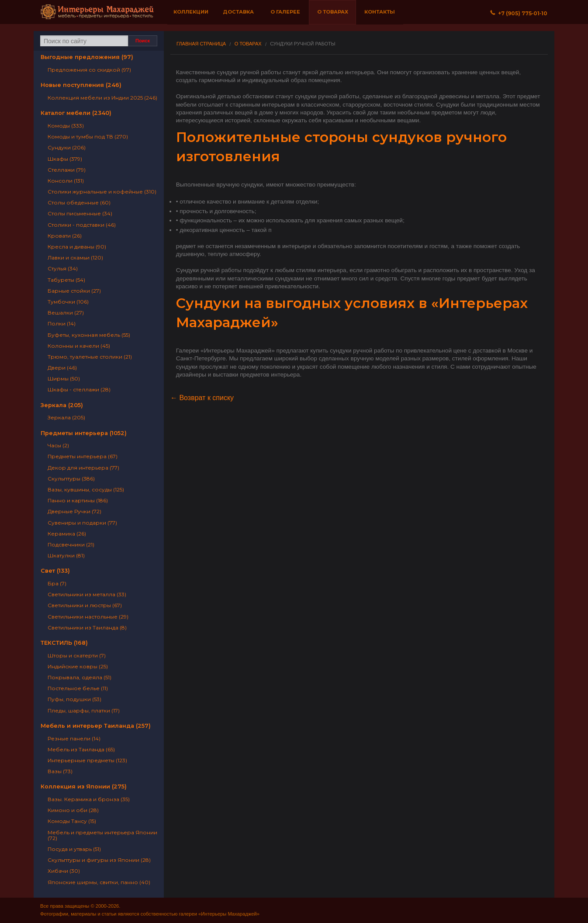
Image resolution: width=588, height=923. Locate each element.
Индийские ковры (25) (78, 666)
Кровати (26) (65, 236)
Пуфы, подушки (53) (74, 699)
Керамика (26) (67, 534)
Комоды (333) (66, 126)
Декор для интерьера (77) (83, 468)
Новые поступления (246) (81, 85)
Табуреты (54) (66, 280)
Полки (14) (62, 323)
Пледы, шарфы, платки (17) (84, 710)
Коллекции (191, 12)
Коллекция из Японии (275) (84, 786)
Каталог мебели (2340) (76, 113)
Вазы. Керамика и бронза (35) (89, 799)
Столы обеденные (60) (79, 202)
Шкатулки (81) (66, 555)
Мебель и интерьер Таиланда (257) (96, 726)
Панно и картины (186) (78, 500)
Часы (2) (58, 445)
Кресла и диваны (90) (77, 247)
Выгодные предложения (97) (87, 57)
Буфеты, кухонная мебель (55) (89, 335)
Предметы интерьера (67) (83, 456)
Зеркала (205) (62, 405)
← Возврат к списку (202, 398)
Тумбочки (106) (68, 302)
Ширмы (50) (64, 379)
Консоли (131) (66, 181)
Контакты (380, 12)
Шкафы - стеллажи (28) (79, 389)
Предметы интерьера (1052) (84, 433)
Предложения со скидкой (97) (89, 70)
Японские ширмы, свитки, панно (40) (99, 882)
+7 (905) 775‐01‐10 (519, 13)
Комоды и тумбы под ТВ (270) (88, 137)
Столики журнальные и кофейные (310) (102, 192)
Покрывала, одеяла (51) (80, 677)
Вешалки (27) (66, 313)
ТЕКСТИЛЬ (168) (64, 643)
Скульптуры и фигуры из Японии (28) (99, 860)
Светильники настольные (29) (88, 617)
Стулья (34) (63, 268)
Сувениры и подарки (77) (82, 523)
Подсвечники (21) (71, 544)
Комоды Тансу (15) (72, 821)
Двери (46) (62, 368)
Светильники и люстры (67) (85, 605)
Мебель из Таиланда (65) (81, 749)
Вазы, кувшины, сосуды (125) (86, 489)
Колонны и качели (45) (79, 346)
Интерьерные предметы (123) (87, 760)
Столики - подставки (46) (82, 225)
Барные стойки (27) (74, 291)
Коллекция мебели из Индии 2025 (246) (102, 98)
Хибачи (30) (64, 871)
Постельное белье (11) (78, 688)
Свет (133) (55, 571)
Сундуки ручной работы (303, 44)
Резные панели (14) (74, 738)
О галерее (285, 12)
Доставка (238, 12)
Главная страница (201, 44)
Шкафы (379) (65, 159)
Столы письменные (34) (80, 213)
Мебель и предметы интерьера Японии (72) (102, 835)
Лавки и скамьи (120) (75, 258)
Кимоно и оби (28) (73, 810)
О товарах (333, 12)
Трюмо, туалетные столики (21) (90, 357)
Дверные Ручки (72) (74, 511)
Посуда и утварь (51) (74, 849)
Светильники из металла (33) (87, 594)
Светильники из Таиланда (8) (87, 627)
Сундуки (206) (67, 147)
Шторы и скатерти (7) (77, 655)
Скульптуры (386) (71, 479)
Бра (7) (57, 583)
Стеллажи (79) (67, 170)
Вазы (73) (60, 771)
